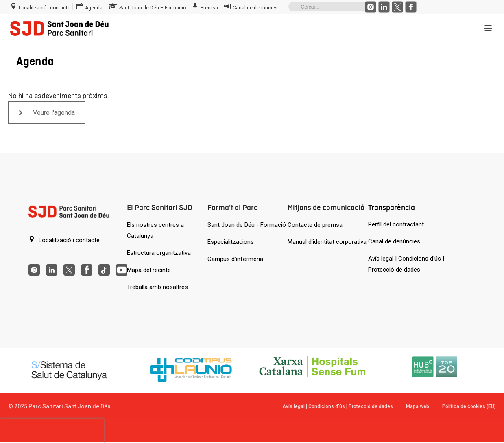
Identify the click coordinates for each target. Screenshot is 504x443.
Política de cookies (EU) (469, 406)
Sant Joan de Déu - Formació (247, 225)
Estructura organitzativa (159, 253)
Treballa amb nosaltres (157, 287)
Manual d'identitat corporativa (327, 242)
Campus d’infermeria (235, 259)
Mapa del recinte (149, 270)
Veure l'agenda (47, 113)
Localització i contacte (64, 240)
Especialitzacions (231, 242)
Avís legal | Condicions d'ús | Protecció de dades (406, 264)
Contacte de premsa (315, 225)
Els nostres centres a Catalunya (155, 230)
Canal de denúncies (394, 241)
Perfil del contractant (396, 224)
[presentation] (52, 431)
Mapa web (418, 406)
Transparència (392, 207)
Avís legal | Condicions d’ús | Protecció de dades (338, 406)
